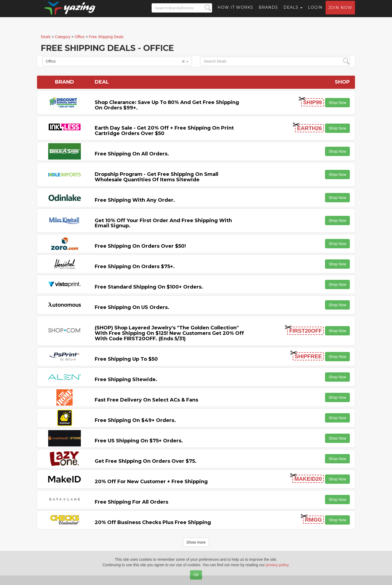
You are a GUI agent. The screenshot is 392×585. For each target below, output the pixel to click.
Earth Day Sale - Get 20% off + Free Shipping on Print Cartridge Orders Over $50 (164, 131)
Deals (293, 12)
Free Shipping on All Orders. (132, 154)
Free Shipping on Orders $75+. (135, 267)
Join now (340, 13)
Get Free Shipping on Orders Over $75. (146, 461)
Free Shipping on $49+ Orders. (135, 420)
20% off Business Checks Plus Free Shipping (153, 522)
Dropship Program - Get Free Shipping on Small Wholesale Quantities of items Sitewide (157, 177)
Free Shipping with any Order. (135, 200)
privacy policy (277, 565)
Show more (196, 542)
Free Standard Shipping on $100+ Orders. (149, 287)
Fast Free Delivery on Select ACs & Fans (146, 400)
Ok (196, 575)
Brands (268, 12)
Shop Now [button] (337, 103)
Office (117, 61)
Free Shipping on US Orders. (132, 307)
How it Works (235, 12)
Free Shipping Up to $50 (126, 359)
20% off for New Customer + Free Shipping (151, 482)
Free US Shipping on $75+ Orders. (139, 441)
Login (315, 12)
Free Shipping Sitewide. (126, 379)
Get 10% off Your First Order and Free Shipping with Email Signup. (163, 223)
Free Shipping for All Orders (131, 502)
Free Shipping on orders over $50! (140, 246)
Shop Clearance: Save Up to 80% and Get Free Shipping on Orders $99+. (167, 105)
